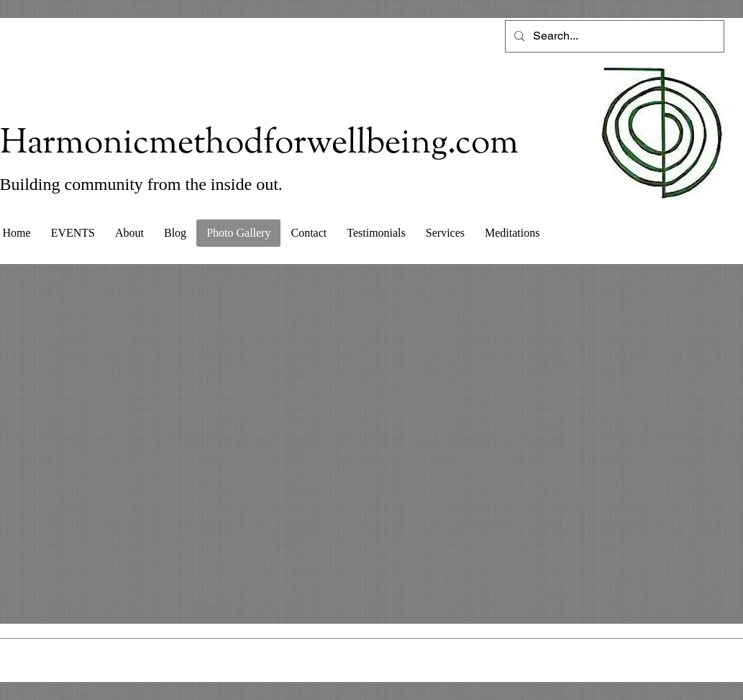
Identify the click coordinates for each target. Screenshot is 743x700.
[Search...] (613, 36)
